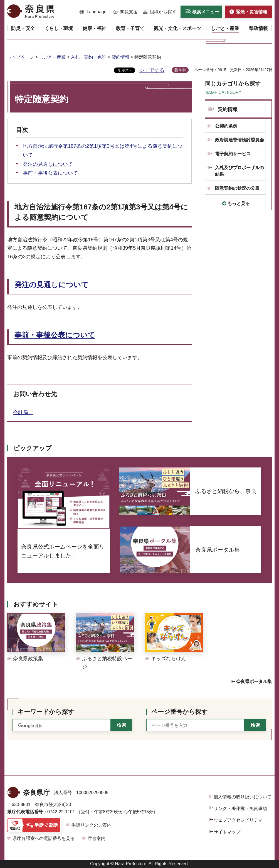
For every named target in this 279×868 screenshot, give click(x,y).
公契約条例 (226, 126)
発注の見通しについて (48, 164)
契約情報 (120, 57)
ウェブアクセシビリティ (238, 820)
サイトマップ (227, 832)
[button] (93, 12)
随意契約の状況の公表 (237, 188)
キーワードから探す (46, 712)
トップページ (21, 57)
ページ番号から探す (180, 712)
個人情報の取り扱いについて (243, 797)
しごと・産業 (52, 57)
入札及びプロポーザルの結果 (240, 171)
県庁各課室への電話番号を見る (44, 838)
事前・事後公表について (50, 173)
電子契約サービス (233, 154)
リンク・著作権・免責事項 (240, 808)
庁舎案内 (97, 838)
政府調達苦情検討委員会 (240, 140)
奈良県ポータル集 (254, 681)
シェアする (152, 70)
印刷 (182, 70)
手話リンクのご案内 (92, 825)
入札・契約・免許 (88, 57)
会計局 (23, 412)
